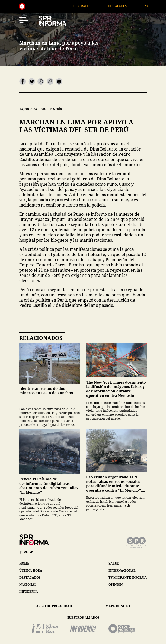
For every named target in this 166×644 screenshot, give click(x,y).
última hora (31, 570)
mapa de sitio (118, 606)
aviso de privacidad (54, 606)
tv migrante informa (128, 577)
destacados (30, 577)
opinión (116, 584)
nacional (28, 584)
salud (114, 563)
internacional (122, 570)
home (24, 563)
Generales (90, 6)
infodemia (29, 592)
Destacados (125, 6)
